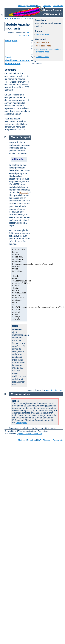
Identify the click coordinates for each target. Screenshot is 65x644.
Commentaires (43, 57)
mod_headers (43, 42)
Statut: (8, 57)
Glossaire (47, 6)
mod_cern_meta (44, 46)
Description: (11, 40)
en (28, 33)
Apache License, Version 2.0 (29, 434)
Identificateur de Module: (18, 60)
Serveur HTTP (20, 18)
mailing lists (21, 422)
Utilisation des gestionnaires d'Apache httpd (48, 51)
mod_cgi (24, 193)
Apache (8, 18)
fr (20, 35)
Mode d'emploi (42, 34)
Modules (22, 6)
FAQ (39, 6)
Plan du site (58, 6)
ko (29, 35)
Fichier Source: (13, 64)
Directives (31, 6)
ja (24, 35)
